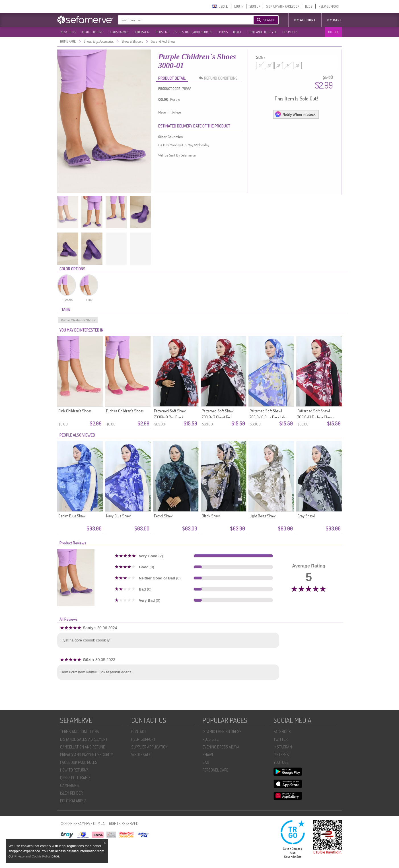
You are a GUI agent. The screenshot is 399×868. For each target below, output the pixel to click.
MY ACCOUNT (305, 20)
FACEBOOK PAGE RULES (79, 762)
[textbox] (180, 20)
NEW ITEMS (68, 32)
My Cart (335, 20)
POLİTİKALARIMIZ (73, 801)
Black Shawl (211, 516)
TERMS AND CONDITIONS (80, 732)
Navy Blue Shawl (119, 516)
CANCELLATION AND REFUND (83, 747)
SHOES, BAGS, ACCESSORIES (193, 32)
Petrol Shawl (164, 516)
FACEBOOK (282, 732)
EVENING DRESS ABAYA (221, 747)
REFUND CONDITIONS (220, 78)
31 (260, 66)
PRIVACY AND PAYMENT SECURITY (87, 755)
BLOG (309, 6)
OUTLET (333, 32)
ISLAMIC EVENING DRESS (222, 732)
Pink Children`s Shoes (75, 411)
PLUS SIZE (163, 32)
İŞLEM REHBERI (72, 793)
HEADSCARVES (119, 32)
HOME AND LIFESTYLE (262, 32)
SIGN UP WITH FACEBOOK (283, 6)
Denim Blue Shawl (72, 516)
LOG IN (239, 6)
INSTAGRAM (283, 747)
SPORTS (223, 32)
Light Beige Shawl (263, 516)
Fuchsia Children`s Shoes (125, 411)
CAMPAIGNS (69, 785)
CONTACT (139, 732)
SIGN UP (255, 6)
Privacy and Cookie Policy (33, 856)
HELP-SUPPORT (329, 6)
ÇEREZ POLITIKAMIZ (75, 778)
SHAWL (208, 755)
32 (269, 66)
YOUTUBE (281, 762)
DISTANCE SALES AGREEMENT (84, 739)
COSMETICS (290, 32)
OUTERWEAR (142, 32)
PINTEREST (282, 755)
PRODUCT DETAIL (172, 78)
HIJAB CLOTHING (92, 32)
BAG (206, 762)
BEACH (238, 32)
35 (297, 66)
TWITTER (280, 739)
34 (288, 66)
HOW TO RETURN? (74, 770)
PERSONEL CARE (215, 770)
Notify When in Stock (295, 114)
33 (279, 66)
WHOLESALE (141, 755)
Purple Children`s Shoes (78, 320)
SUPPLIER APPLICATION (149, 747)
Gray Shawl (306, 516)
